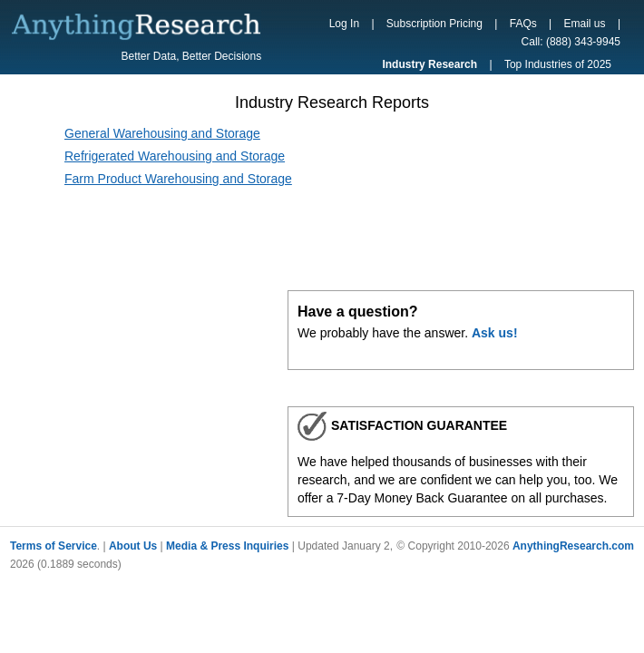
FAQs (523, 24)
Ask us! (495, 333)
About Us (133, 546)
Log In (344, 24)
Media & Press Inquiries (227, 546)
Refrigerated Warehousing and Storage (175, 156)
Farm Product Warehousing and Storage (178, 179)
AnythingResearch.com (573, 546)
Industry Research (429, 64)
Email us (585, 24)
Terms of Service (54, 546)
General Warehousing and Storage (162, 133)
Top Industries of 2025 (558, 64)
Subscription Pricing (434, 24)
